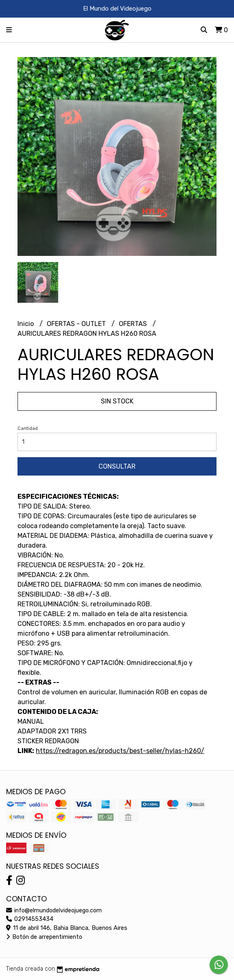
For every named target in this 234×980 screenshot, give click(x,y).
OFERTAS (134, 324)
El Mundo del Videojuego (117, 9)
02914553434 (30, 919)
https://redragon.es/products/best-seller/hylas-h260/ (120, 751)
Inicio (26, 324)
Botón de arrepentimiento (44, 937)
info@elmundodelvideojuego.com (54, 911)
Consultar (117, 466)
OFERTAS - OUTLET (77, 324)
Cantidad (28, 428)
